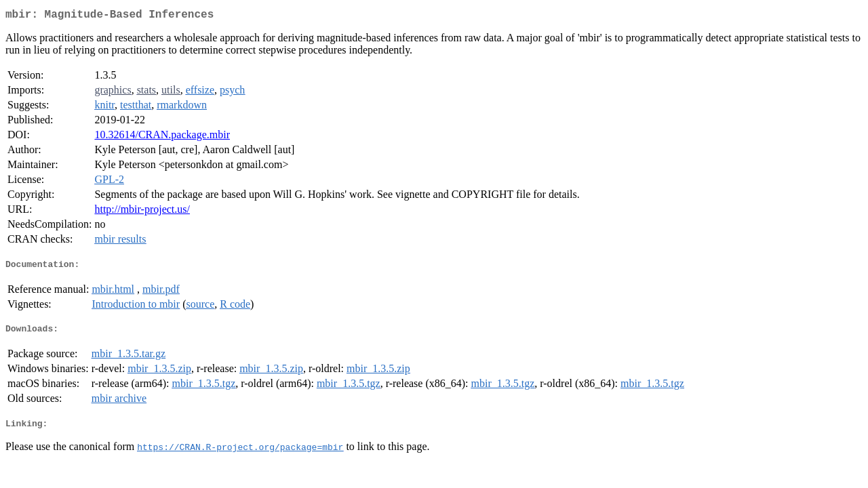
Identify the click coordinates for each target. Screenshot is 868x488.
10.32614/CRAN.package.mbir (162, 137)
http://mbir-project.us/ (142, 212)
